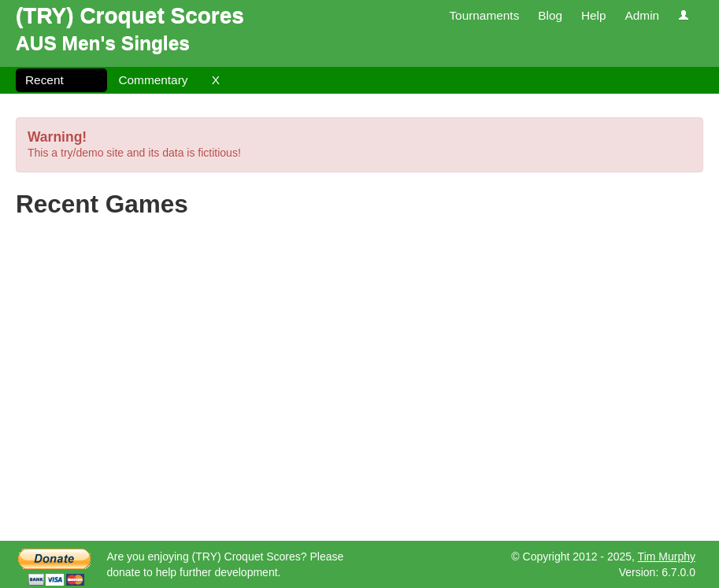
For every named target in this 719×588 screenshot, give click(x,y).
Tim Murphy (667, 557)
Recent (44, 80)
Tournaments (484, 15)
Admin (642, 15)
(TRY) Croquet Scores (130, 15)
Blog (550, 15)
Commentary (153, 80)
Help (594, 15)
